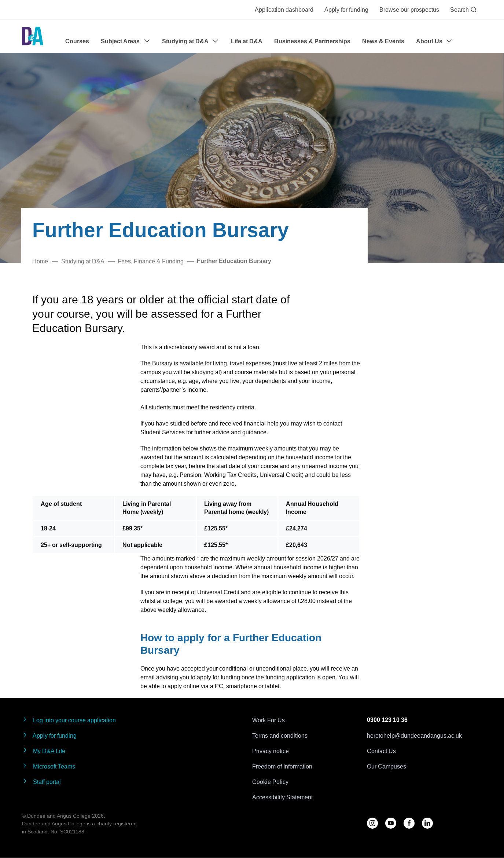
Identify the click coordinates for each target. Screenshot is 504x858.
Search (463, 10)
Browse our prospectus (409, 10)
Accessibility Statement (282, 797)
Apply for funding (346, 10)
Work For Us (268, 720)
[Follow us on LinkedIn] (427, 823)
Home (40, 261)
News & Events (383, 41)
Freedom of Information (282, 766)
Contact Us (381, 751)
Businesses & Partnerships (312, 41)
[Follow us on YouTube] (391, 823)
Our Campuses (387, 766)
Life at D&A (247, 41)
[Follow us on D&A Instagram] (372, 823)
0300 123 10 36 (387, 720)
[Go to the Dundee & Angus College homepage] (33, 36)
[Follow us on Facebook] (409, 823)
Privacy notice (271, 751)
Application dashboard (284, 10)
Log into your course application (69, 720)
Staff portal (41, 782)
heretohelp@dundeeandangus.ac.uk (414, 735)
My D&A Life (44, 751)
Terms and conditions (280, 735)
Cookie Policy (270, 782)
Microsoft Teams (49, 766)
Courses (77, 41)
